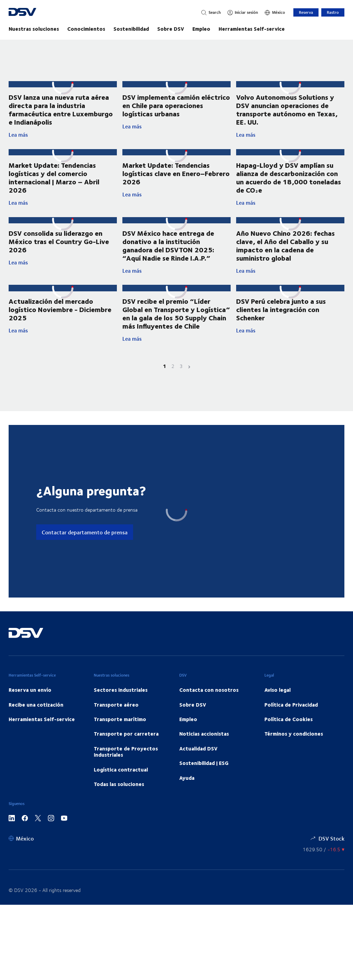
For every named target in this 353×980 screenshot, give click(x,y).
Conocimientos (86, 29)
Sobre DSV (171, 29)
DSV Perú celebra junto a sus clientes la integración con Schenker (281, 322)
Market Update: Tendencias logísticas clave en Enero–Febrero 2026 (176, 173)
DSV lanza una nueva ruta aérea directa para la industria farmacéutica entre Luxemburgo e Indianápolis (61, 109)
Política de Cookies (289, 738)
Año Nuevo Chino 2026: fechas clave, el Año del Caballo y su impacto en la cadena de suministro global (285, 246)
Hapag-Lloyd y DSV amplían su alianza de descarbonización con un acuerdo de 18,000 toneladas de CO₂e (289, 177)
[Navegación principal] (176, 29)
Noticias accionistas (204, 753)
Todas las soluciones (119, 803)
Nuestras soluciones (34, 29)
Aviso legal (278, 709)
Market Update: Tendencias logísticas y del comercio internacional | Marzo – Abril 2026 (54, 177)
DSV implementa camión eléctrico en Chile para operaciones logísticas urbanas (176, 106)
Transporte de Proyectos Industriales (126, 770)
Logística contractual (121, 788)
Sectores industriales (121, 709)
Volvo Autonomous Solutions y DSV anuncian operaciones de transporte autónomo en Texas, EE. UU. (287, 109)
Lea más (63, 135)
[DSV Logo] (47, 13)
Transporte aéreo (116, 724)
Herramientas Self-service (252, 29)
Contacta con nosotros (209, 709)
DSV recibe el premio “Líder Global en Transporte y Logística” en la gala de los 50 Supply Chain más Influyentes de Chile (176, 332)
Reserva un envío (30, 709)
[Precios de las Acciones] (324, 869)
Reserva (306, 12)
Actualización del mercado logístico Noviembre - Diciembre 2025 (60, 316)
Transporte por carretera (126, 753)
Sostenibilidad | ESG (204, 782)
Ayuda (187, 797)
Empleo (201, 29)
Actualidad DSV (198, 767)
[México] (275, 12)
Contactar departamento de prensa (85, 551)
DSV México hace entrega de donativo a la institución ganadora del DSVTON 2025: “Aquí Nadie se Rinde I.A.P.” (168, 251)
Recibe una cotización (36, 724)
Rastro (333, 12)
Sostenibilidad (131, 29)
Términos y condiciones (294, 753)
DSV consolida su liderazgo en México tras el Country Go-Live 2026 (59, 241)
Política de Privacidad (291, 724)
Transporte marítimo (120, 738)
